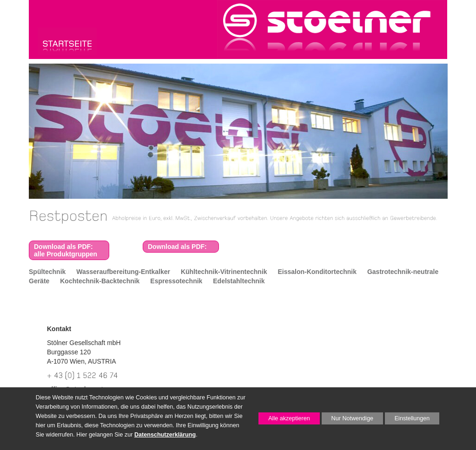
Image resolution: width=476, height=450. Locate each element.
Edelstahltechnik (239, 281)
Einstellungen (407, 420)
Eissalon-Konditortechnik (317, 272)
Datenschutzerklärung (165, 435)
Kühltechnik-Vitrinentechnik (224, 272)
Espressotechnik (176, 281)
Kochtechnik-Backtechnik (100, 281)
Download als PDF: (177, 247)
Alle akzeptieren (284, 418)
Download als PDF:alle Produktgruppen (66, 250)
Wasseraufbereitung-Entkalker (123, 272)
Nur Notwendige (347, 420)
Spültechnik (47, 272)
